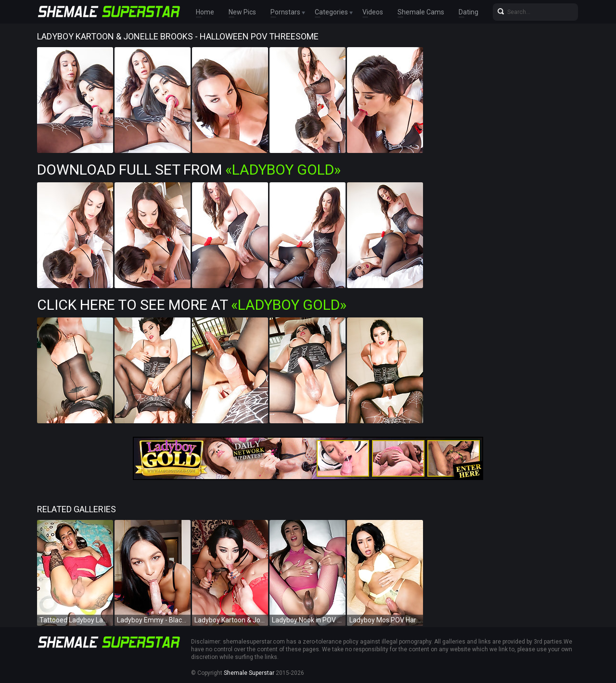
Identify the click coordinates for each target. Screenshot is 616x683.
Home (205, 12)
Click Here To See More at (192, 305)
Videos (373, 12)
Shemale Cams (421, 12)
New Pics (242, 12)
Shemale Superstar (249, 673)
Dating (468, 12)
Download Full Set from (189, 170)
